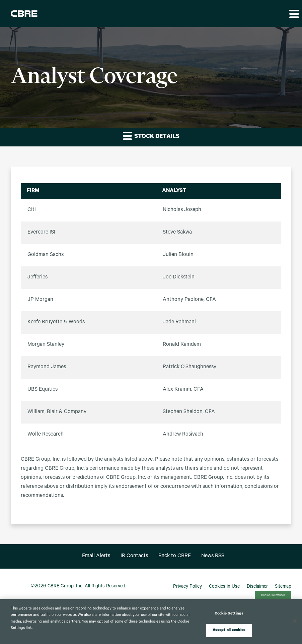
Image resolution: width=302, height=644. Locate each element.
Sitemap (283, 587)
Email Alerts (96, 556)
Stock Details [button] (151, 136)
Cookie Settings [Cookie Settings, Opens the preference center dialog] (229, 614)
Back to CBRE (175, 556)
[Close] (295, 621)
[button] (294, 14)
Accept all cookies (229, 630)
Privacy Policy (187, 587)
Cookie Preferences (273, 596)
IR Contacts (134, 556)
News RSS (213, 556)
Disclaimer (257, 587)
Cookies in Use (224, 587)
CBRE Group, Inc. (65, 587)
